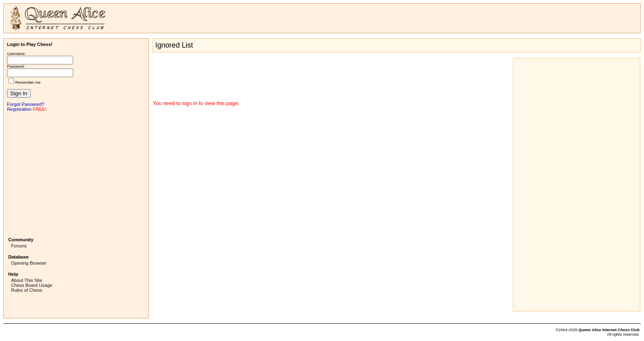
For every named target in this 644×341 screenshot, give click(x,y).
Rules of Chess (27, 290)
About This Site (27, 280)
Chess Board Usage (32, 285)
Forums (19, 246)
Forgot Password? (26, 104)
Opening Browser (29, 263)
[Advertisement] (76, 174)
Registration (19, 109)
